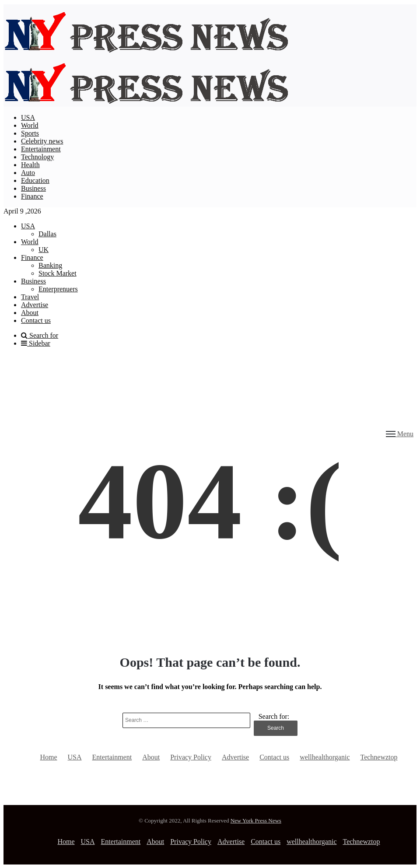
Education (35, 180)
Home (48, 757)
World (30, 125)
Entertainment (41, 149)
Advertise (35, 305)
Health (30, 165)
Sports (30, 133)
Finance (32, 196)
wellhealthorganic (325, 757)
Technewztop (379, 757)
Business (33, 188)
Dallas (47, 234)
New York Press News (256, 821)
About (30, 313)
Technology (37, 157)
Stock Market (58, 273)
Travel (30, 297)
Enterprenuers (58, 289)
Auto (28, 173)
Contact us (36, 320)
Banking (50, 265)
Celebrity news (42, 141)
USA (28, 117)
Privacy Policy (191, 757)
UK (44, 250)
